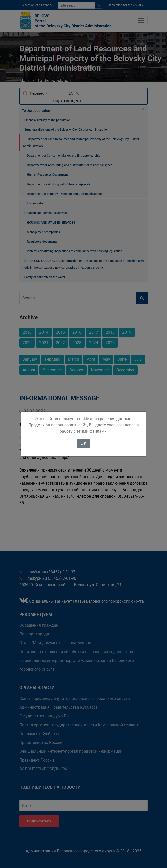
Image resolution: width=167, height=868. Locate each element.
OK (83, 443)
